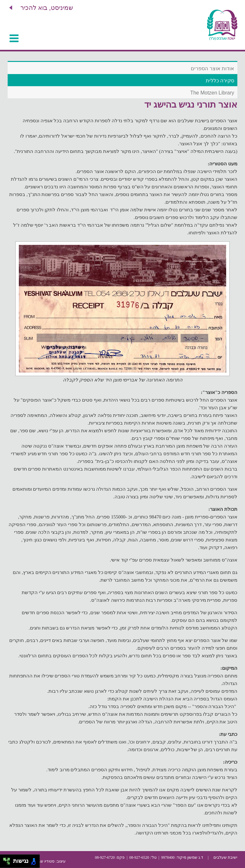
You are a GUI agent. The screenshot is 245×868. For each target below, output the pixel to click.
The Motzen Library (212, 93)
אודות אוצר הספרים (212, 68)
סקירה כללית (220, 81)
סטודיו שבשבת (43, 861)
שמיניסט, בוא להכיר (47, 8)
